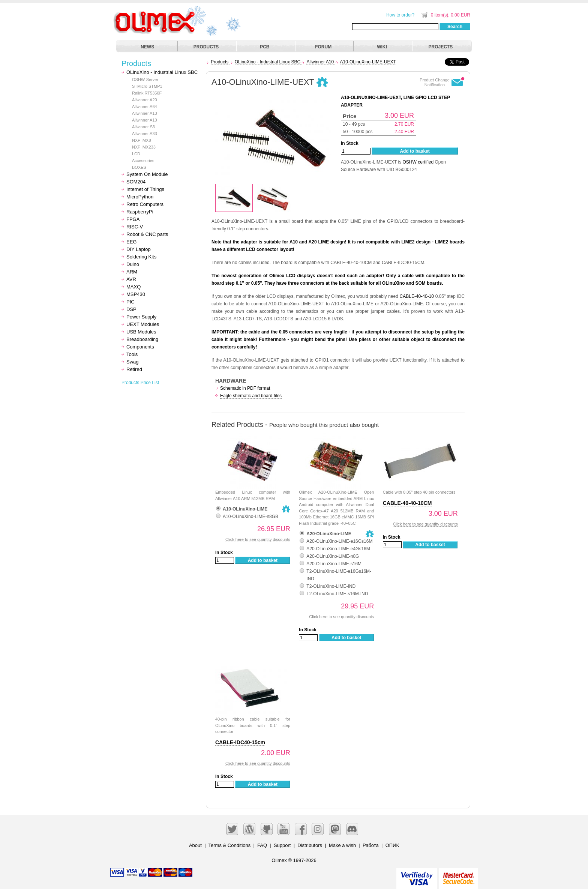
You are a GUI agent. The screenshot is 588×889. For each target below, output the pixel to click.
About (195, 845)
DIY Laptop (139, 249)
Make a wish (342, 845)
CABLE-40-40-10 (417, 296)
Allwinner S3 (143, 127)
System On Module (147, 174)
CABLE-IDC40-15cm (240, 742)
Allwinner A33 (145, 134)
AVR (131, 279)
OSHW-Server (145, 80)
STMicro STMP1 (147, 86)
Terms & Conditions (230, 845)
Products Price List (140, 383)
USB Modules (141, 332)
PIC (130, 302)
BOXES (139, 167)
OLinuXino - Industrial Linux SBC (162, 72)
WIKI (382, 47)
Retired (134, 369)
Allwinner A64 (145, 107)
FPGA (133, 219)
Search (455, 27)
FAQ (262, 845)
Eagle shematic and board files (251, 396)
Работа (371, 845)
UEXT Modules (143, 324)
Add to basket (415, 151)
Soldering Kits (141, 257)
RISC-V (135, 227)
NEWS (147, 47)
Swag (133, 362)
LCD (136, 154)
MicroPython (140, 197)
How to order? (400, 15)
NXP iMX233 (144, 147)
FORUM (323, 47)
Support (282, 845)
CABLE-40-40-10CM (407, 503)
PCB (265, 47)
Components (140, 347)
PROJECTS (441, 47)
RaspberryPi (140, 212)
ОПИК (392, 845)
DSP (131, 309)
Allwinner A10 (145, 120)
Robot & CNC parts (147, 234)
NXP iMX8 (142, 140)
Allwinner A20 (145, 100)
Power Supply (141, 317)
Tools (132, 354)
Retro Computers (145, 204)
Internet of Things (145, 189)
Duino (133, 264)
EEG (131, 242)
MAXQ (133, 287)
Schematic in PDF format (245, 388)
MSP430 (136, 294)
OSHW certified (418, 162)
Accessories (143, 161)
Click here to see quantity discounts (258, 539)
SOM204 (136, 182)
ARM (132, 272)
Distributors (310, 845)
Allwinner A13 (145, 113)
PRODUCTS (206, 47)
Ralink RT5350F (147, 93)
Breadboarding (142, 339)
